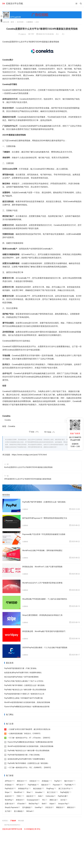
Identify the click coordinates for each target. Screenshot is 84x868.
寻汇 (44, 799)
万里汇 (19, 795)
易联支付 (70, 806)
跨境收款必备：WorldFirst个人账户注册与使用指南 (44, 566)
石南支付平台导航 (14, 3)
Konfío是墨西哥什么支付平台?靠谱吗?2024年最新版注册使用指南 (28, 467)
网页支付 (20, 780)
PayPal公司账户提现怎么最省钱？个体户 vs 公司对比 (24, 680)
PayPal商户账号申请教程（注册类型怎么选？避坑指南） (46, 502)
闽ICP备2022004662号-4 (14, 824)
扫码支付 (33, 780)
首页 (12, 22)
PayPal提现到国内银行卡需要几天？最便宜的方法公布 (24, 693)
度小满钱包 (18, 810)
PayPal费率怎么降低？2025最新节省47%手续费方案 (23, 697)
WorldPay (8, 799)
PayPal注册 (62, 795)
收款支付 (30, 795)
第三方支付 (51, 791)
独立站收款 (37, 787)
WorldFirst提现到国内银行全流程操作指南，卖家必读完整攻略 (27, 701)
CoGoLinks (50, 795)
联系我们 (6, 819)
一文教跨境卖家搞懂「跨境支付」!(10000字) (22, 732)
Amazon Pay (63, 802)
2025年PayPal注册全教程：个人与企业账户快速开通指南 (46, 646)
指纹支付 (45, 784)
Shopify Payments (12, 806)
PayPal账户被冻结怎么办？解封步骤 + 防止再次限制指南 (25, 688)
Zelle (40, 795)
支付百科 (20, 22)
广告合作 (14, 819)
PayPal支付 (9, 787)
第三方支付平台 (64, 787)
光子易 (7, 810)
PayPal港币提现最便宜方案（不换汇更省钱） (21, 667)
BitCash (29, 810)
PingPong (50, 787)
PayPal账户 (69, 784)
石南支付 (23, 34)
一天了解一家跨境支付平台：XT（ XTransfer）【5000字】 (28, 737)
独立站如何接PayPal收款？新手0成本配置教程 (21, 676)
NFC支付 (20, 784)
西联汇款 (53, 799)
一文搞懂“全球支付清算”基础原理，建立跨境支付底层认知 (27, 728)
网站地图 (23, 819)
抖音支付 (49, 806)
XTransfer (21, 802)
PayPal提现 (64, 791)
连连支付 (8, 795)
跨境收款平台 (23, 787)
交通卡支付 (9, 802)
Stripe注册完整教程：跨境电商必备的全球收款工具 (44, 614)
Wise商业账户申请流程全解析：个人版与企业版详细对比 (46, 598)
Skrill (44, 802)
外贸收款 (8, 784)
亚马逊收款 (26, 806)
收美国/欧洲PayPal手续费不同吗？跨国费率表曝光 (23, 671)
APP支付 (8, 780)
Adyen (52, 802)
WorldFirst (18, 791)
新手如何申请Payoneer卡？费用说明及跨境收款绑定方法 (46, 518)
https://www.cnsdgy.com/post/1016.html (29, 455)
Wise (28, 791)
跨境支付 (19, 799)
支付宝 (63, 799)
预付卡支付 (68, 780)
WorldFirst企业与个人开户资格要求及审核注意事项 (44, 582)
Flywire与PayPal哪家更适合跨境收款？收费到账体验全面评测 (27, 705)
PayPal (57, 780)
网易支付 (60, 806)
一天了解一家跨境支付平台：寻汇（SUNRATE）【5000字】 (28, 766)
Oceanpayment (32, 799)
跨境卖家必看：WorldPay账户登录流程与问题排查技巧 (45, 630)
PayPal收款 (32, 784)
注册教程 (30, 22)
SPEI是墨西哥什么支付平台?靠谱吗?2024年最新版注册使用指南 (28, 479)
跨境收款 (45, 780)
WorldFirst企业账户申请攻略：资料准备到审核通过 (44, 550)
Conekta (8, 420)
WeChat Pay (33, 802)
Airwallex (39, 791)
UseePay (38, 806)
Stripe (7, 791)
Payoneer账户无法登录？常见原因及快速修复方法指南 (45, 534)
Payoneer (56, 784)
